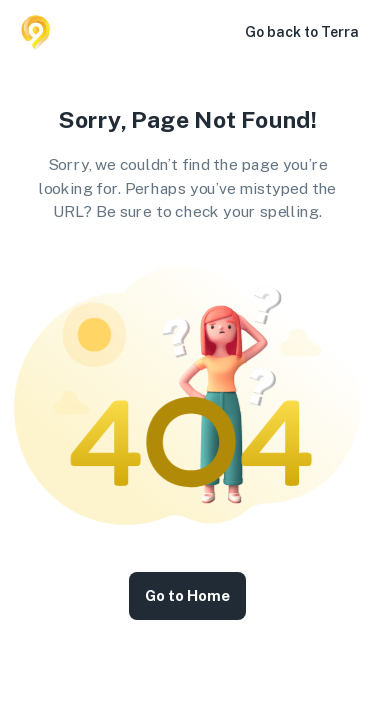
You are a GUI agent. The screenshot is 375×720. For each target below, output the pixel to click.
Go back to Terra (302, 32)
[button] (217, 32)
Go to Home (187, 596)
